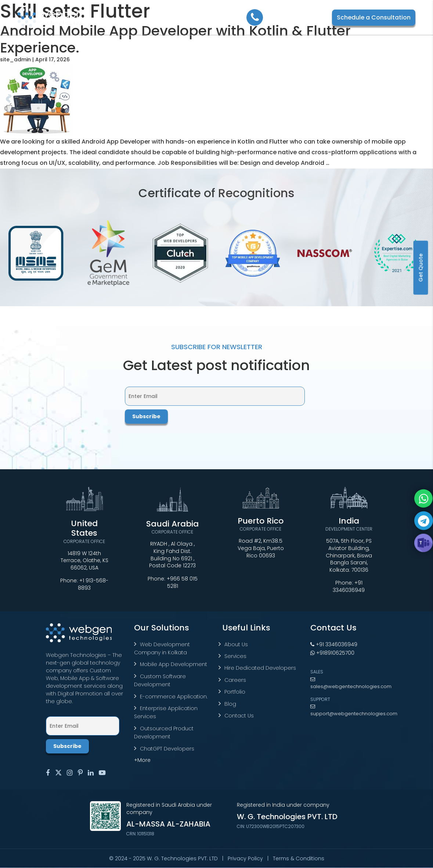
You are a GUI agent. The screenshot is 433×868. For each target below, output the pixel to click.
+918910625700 (332, 653)
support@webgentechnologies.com (354, 711)
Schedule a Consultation (374, 17)
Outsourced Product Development (164, 733)
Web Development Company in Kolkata (162, 648)
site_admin (15, 59)
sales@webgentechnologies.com (351, 683)
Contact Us (239, 716)
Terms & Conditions (299, 858)
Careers (235, 680)
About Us (236, 644)
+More (142, 760)
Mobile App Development (174, 664)
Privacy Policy (245, 858)
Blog (230, 704)
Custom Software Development (160, 680)
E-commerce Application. (174, 697)
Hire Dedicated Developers (260, 668)
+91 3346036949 (349, 586)
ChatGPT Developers (167, 749)
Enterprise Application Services (166, 712)
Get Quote (421, 268)
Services (235, 656)
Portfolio (235, 692)
